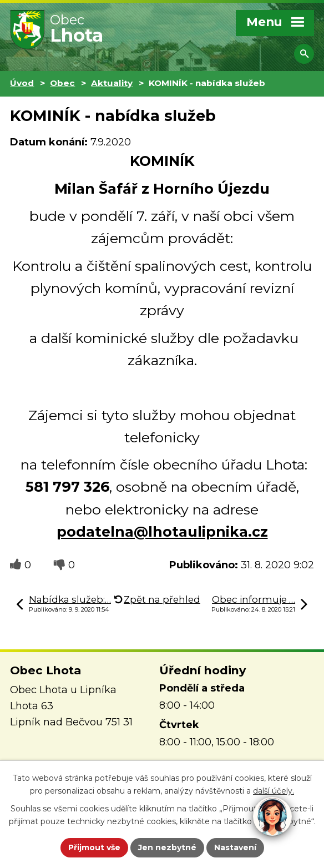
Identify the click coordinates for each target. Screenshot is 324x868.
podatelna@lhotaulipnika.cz (162, 532)
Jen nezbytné (167, 847)
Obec (62, 83)
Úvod (22, 83)
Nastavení (235, 847)
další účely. (274, 791)
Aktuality (112, 83)
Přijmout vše (94, 847)
